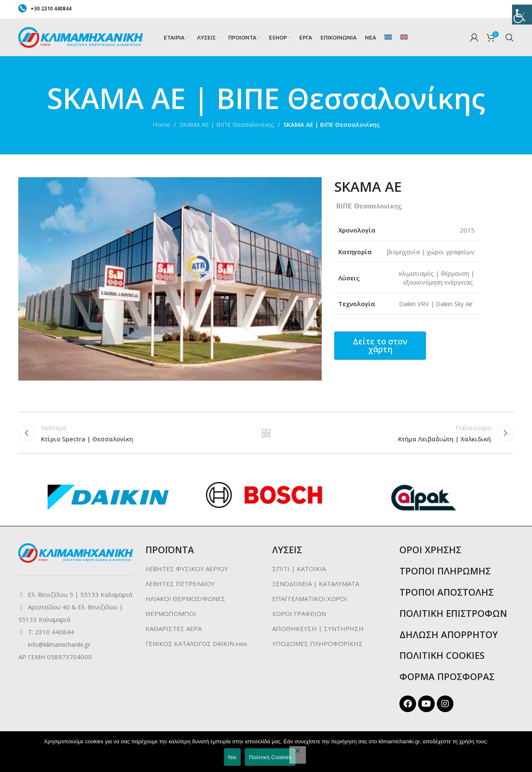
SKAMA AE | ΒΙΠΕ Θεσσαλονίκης (227, 124)
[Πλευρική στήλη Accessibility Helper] (522, 10)
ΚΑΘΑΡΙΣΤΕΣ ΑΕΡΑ (174, 630)
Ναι (233, 757)
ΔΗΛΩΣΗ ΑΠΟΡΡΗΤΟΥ (449, 636)
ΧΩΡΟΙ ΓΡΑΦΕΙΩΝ (299, 615)
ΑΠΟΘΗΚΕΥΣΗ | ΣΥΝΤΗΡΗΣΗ (318, 630)
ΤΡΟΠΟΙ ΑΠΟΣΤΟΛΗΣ (447, 593)
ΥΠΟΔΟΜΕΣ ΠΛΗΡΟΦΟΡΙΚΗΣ (318, 645)
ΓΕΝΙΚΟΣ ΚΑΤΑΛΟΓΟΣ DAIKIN (190, 645)
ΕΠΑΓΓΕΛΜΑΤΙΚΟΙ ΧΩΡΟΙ (310, 600)
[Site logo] (81, 37)
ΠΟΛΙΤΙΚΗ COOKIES (442, 656)
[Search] (510, 37)
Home (161, 124)
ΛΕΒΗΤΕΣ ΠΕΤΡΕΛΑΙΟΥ (180, 585)
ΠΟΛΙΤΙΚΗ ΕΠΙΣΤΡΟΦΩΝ (453, 614)
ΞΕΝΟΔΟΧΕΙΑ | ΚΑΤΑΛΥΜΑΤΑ (316, 585)
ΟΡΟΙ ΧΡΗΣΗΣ (430, 551)
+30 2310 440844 (45, 9)
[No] (298, 755)
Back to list (266, 433)
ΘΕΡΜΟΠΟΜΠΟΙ (171, 615)
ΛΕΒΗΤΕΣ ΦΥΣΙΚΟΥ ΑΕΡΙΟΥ (187, 570)
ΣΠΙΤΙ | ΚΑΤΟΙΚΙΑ (299, 570)
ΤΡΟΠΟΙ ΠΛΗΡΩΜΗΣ (445, 572)
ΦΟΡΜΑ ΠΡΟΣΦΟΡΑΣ (447, 678)
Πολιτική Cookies (270, 757)
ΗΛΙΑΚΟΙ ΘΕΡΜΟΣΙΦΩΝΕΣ (185, 600)
